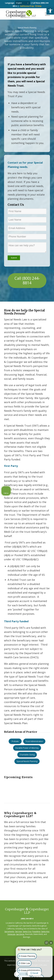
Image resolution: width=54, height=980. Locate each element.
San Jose (19, 931)
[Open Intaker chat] (20, 978)
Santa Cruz (27, 931)
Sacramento (9, 931)
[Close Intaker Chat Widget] (51, 943)
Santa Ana (45, 931)
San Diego (20, 934)
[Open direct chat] (47, 943)
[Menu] (46, 14)
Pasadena (36, 931)
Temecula (11, 934)
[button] (50, 11)
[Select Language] (23, 3)
